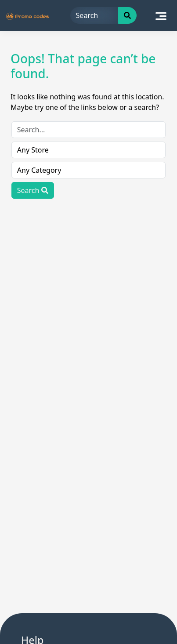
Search (33, 190)
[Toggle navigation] (161, 15)
